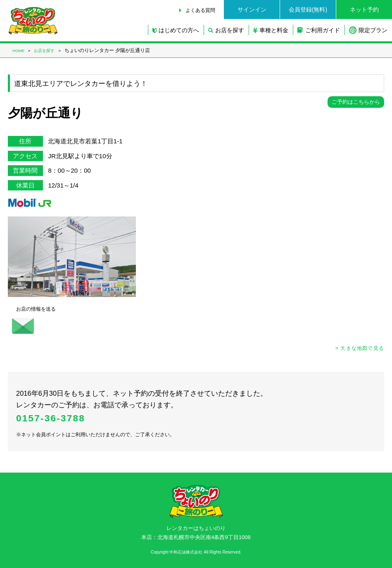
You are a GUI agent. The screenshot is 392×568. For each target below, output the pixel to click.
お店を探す (226, 30)
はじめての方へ (176, 30)
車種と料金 (271, 30)
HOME (18, 51)
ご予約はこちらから (356, 102)
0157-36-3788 (51, 418)
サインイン (252, 10)
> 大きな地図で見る (360, 348)
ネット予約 (364, 10)
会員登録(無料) (308, 10)
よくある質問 (200, 10)
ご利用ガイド (319, 30)
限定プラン (368, 30)
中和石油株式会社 (186, 552)
